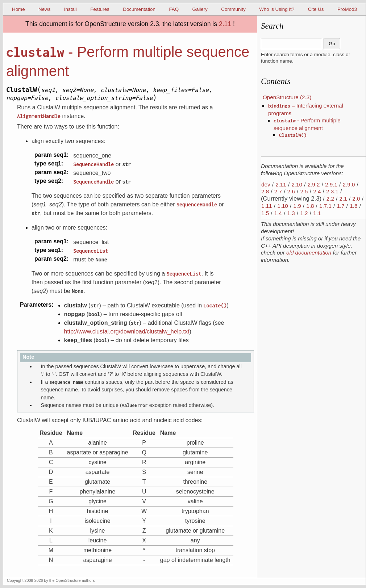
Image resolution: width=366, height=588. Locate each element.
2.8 (265, 191)
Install (70, 9)
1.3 (291, 213)
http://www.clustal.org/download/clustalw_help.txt (127, 331)
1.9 (297, 206)
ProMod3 (347, 9)
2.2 (330, 199)
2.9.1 (331, 184)
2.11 (225, 24)
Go (332, 44)
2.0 (356, 199)
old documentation (309, 253)
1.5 (265, 213)
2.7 (278, 191)
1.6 (353, 206)
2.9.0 (349, 184)
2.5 (304, 191)
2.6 (291, 191)
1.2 (304, 213)
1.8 (310, 206)
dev (266, 184)
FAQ (174, 9)
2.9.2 (314, 184)
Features (100, 9)
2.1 (343, 199)
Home (18, 9)
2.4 (317, 191)
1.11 (267, 206)
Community (233, 9)
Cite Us (316, 9)
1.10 (283, 206)
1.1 (317, 213)
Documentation (139, 9)
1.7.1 (325, 206)
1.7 (341, 206)
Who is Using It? (277, 9)
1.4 (278, 213)
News (44, 9)
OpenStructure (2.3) (287, 97)
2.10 (297, 184)
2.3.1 (332, 191)
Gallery (200, 9)
